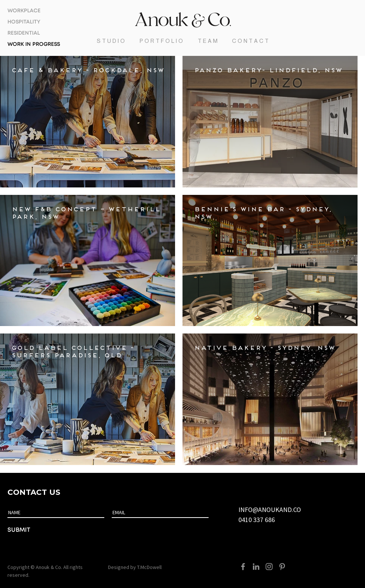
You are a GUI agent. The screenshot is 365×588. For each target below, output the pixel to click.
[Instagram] (269, 567)
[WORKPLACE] (35, 11)
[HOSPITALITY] (35, 22)
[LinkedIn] (256, 567)
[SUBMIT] (42, 530)
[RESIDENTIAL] (35, 34)
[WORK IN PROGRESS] (35, 45)
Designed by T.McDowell (135, 567)
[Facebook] (243, 567)
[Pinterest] (282, 567)
